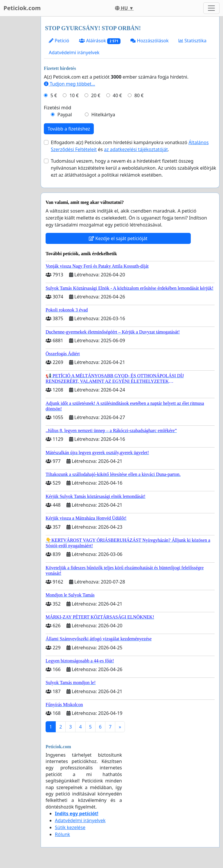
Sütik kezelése (70, 827)
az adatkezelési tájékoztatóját (136, 149)
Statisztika (193, 41)
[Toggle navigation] (211, 8)
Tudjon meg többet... (70, 84)
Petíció (59, 41)
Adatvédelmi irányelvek (74, 52)
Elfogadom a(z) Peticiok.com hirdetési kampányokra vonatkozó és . (130, 146)
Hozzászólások (149, 41)
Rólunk (62, 834)
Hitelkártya (103, 115)
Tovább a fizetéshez (69, 129)
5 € (54, 95)
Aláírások (100, 41)
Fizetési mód (57, 108)
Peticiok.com (22, 8)
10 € (74, 95)
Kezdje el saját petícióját (118, 238)
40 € (117, 95)
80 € (139, 95)
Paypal (65, 115)
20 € (96, 95)
